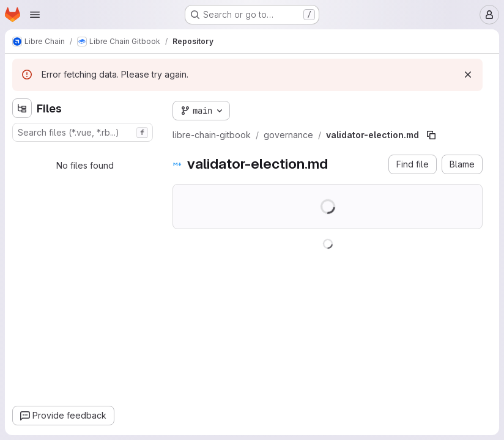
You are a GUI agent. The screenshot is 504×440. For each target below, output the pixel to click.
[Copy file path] (431, 135)
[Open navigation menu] (35, 15)
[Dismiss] (468, 75)
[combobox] (83, 132)
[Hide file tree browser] (22, 108)
